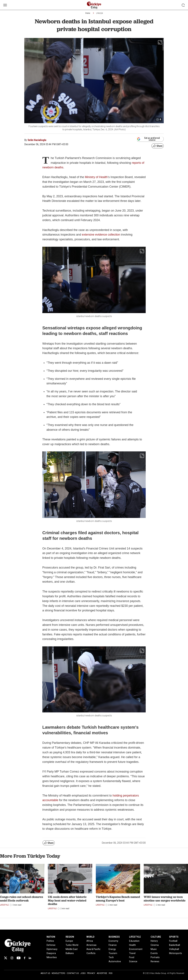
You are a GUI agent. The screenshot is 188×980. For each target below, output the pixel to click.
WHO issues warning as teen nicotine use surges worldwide (165, 899)
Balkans (70, 953)
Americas (91, 945)
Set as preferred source (148, 139)
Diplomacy (52, 949)
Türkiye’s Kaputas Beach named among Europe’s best (118, 899)
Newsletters (58, 973)
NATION (51, 937)
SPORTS (174, 937)
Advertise (102, 973)
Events (154, 953)
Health (132, 945)
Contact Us (73, 973)
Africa (90, 941)
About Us (45, 973)
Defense (51, 945)
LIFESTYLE (135, 937)
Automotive (115, 961)
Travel (132, 953)
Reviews (155, 961)
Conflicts (91, 953)
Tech (111, 957)
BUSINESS (114, 937)
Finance (113, 945)
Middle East (72, 949)
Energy (112, 949)
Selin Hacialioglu (37, 140)
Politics (50, 941)
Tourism (113, 953)
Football (173, 941)
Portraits (155, 957)
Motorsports (176, 953)
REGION (70, 937)
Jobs (83, 973)
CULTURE (156, 937)
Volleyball (174, 949)
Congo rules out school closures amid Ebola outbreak (21, 899)
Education (134, 941)
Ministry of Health (96, 177)
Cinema (155, 945)
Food (132, 957)
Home (88, 13)
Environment (136, 949)
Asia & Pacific (93, 949)
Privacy (91, 973)
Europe (69, 941)
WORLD (90, 937)
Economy (113, 941)
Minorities (52, 957)
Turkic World (72, 945)
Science (133, 961)
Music (154, 949)
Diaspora (51, 953)
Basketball (175, 945)
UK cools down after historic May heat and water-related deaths (67, 900)
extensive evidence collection (101, 235)
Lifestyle (99, 13)
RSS (111, 973)
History (154, 941)
